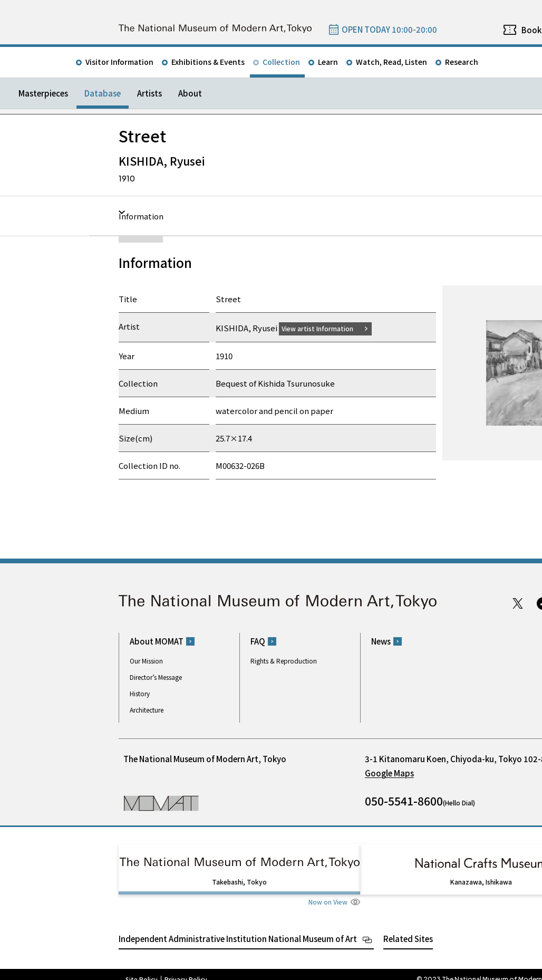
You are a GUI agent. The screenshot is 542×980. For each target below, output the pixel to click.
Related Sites (408, 929)
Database (103, 93)
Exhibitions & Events (208, 62)
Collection (281, 62)
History (140, 693)
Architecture (147, 710)
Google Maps (389, 773)
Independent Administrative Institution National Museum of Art (238, 929)
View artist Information (324, 328)
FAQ (258, 641)
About (190, 93)
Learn (328, 62)
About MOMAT (157, 641)
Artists (149, 93)
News (381, 641)
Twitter (518, 603)
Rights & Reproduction (284, 661)
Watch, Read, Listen (391, 62)
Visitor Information (119, 62)
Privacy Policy (186, 969)
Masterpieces (43, 93)
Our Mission (146, 661)
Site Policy (142, 969)
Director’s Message (156, 677)
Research (462, 62)
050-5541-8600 (404, 801)
